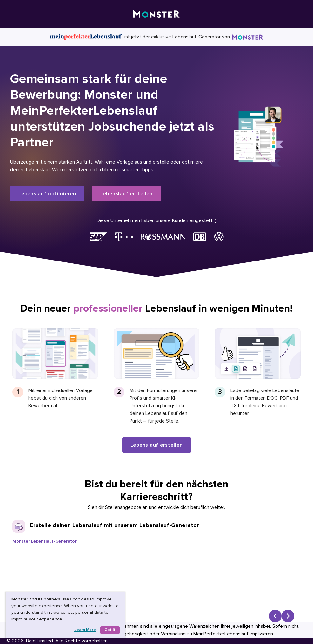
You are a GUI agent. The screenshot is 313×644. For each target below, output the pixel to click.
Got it (110, 630)
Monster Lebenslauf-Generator (44, 541)
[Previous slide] (275, 616)
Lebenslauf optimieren (47, 194)
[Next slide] (288, 616)
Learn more (85, 630)
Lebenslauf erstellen (127, 194)
